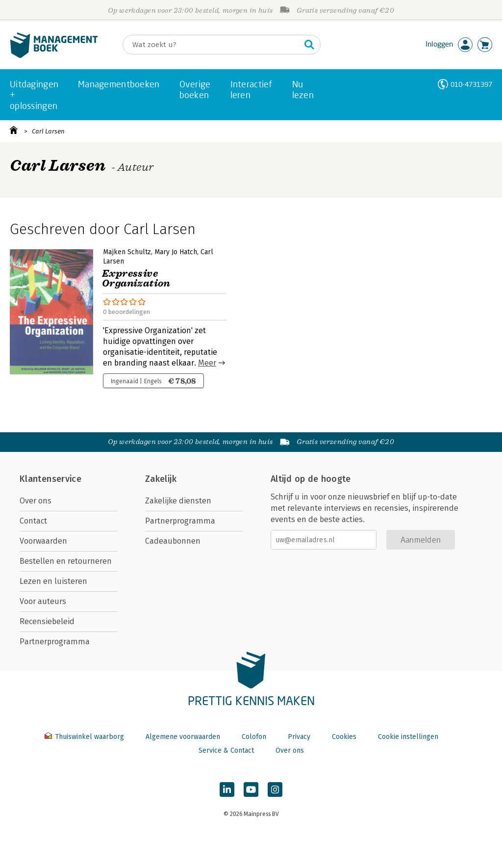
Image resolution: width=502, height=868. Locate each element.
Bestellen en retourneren (66, 561)
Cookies (344, 737)
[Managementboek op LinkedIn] (227, 789)
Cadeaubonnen (173, 541)
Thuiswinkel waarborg (85, 737)
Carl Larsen (48, 131)
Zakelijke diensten (178, 501)
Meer (207, 363)
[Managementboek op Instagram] (275, 789)
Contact (33, 521)
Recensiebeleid (47, 621)
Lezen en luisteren (53, 581)
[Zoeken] (212, 45)
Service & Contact (226, 750)
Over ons (36, 501)
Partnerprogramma (55, 642)
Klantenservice (50, 479)
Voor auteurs (43, 601)
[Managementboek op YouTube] (251, 789)
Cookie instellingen (408, 737)
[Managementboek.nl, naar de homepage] (54, 56)
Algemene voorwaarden (183, 737)
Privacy (299, 737)
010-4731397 (471, 84)
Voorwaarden (43, 541)
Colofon (254, 737)
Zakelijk (161, 479)
